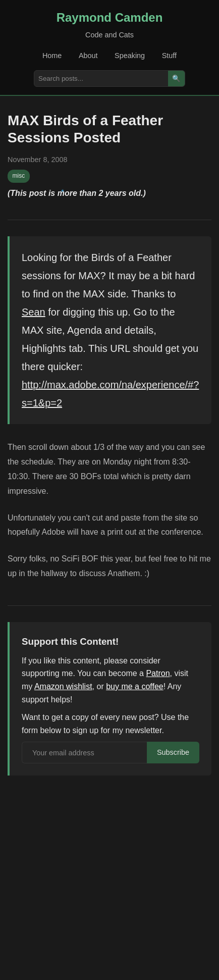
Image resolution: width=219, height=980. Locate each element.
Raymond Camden (110, 17)
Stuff (169, 56)
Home (52, 56)
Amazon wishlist (63, 686)
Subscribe (173, 752)
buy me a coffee (135, 686)
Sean (34, 312)
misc (19, 176)
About (88, 56)
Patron (158, 673)
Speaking (130, 56)
